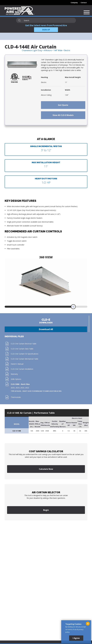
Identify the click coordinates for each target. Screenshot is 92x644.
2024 (17, 388)
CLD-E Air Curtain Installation (22, 369)
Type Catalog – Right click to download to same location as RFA (36, 391)
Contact (84, 3)
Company (74, 3)
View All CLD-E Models (63, 115)
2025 (13, 388)
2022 (27, 388)
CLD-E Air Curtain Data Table (22, 349)
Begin (46, 510)
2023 (22, 388)
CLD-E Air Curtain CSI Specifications (25, 354)
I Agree (76, 638)
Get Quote (63, 105)
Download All (46, 329)
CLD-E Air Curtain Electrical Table (24, 344)
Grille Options (16, 379)
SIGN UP (46, 30)
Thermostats (16, 397)
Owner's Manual (17, 364)
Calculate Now (46, 469)
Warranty (14, 374)
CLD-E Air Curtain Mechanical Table (24, 359)
